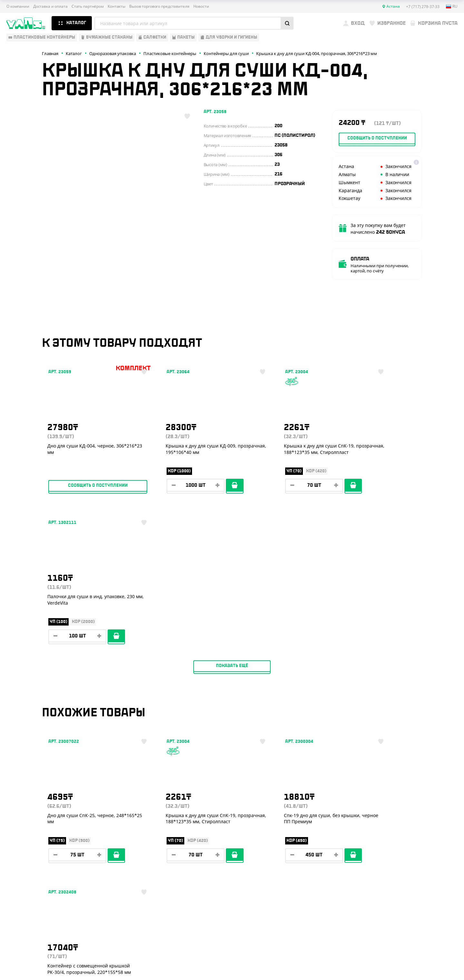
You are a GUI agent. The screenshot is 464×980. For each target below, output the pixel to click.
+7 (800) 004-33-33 (412, 825)
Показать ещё (232, 522)
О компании (18, 6)
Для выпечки (22, 840)
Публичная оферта (385, 931)
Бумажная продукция (33, 821)
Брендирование (124, 868)
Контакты (116, 6)
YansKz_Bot (396, 862)
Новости (201, 6)
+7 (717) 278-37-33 (411, 812)
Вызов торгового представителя (159, 6)
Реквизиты (119, 830)
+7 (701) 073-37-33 (411, 838)
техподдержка (424, 960)
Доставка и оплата (50, 6)
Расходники (21, 868)
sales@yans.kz (405, 886)
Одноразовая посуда (32, 811)
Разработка (399, 960)
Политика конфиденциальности (398, 936)
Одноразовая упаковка (34, 802)
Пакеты (15, 849)
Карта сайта (379, 941)
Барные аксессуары (30, 830)
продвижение (404, 964)
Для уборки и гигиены (32, 859)
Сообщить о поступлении (87, 492)
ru (452, 6)
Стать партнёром (88, 6)
